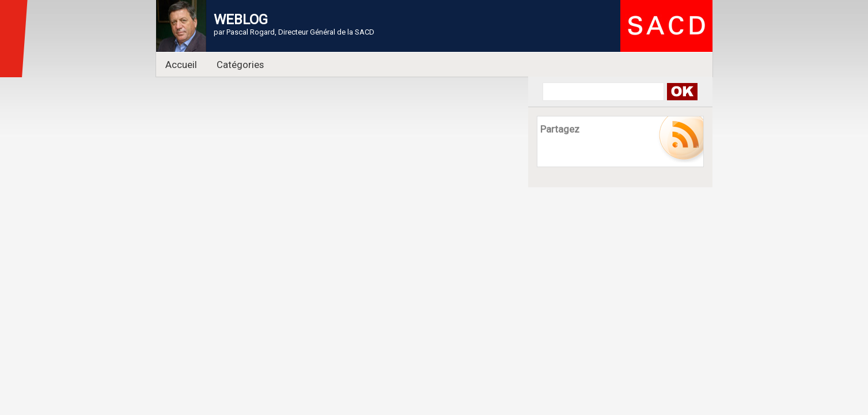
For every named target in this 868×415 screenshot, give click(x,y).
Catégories (240, 65)
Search (682, 92)
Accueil (181, 65)
